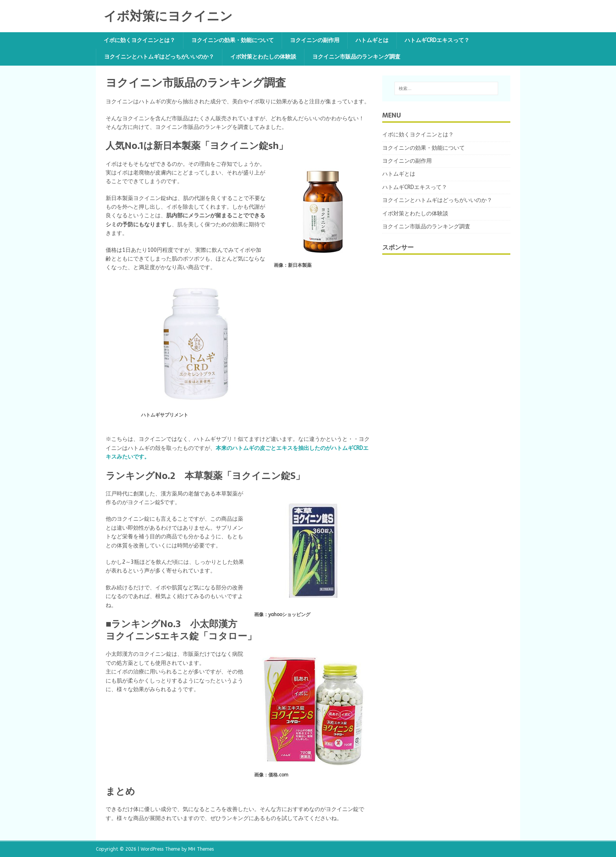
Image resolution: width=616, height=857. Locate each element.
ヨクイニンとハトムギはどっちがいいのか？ (159, 57)
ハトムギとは (372, 40)
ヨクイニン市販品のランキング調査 (356, 57)
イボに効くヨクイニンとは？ (139, 40)
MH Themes (201, 849)
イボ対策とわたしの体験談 (263, 57)
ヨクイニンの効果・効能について (233, 40)
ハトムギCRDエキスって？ (437, 40)
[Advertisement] (441, 389)
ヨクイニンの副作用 (315, 40)
